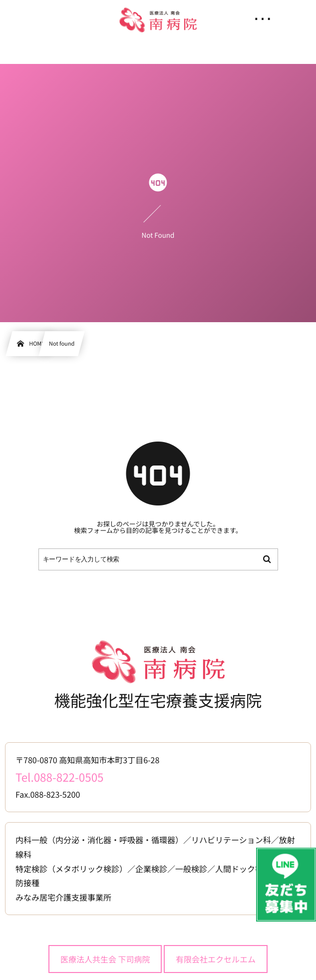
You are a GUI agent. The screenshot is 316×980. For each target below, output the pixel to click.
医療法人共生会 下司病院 (105, 959)
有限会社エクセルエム (216, 959)
